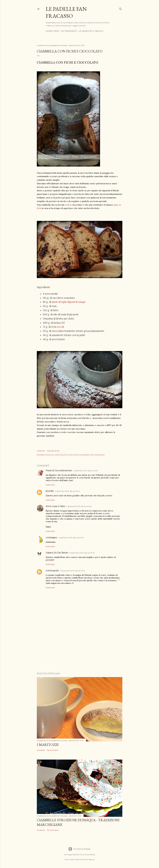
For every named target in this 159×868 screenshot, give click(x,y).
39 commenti (53, 830)
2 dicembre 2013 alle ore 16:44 (68, 491)
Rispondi (50, 485)
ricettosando (52, 571)
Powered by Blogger (80, 849)
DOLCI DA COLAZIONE (79, 455)
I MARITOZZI (48, 745)
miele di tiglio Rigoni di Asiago (69, 302)
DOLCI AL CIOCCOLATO (56, 455)
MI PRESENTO (69, 31)
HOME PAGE (53, 31)
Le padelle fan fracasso (66, 12)
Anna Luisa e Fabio (55, 506)
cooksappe (51, 538)
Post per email (53, 451)
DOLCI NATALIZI (97, 455)
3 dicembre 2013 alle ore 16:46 (79, 506)
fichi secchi (58, 327)
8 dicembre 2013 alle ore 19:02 (82, 553)
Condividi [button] (41, 451)
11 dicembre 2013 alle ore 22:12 (73, 571)
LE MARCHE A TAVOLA (91, 31)
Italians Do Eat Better (57, 553)
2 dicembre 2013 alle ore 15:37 (86, 471)
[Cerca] (121, 8)
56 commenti (53, 750)
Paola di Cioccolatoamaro (59, 470)
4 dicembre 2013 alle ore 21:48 (71, 538)
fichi (67, 205)
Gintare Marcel (89, 855)
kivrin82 (50, 491)
